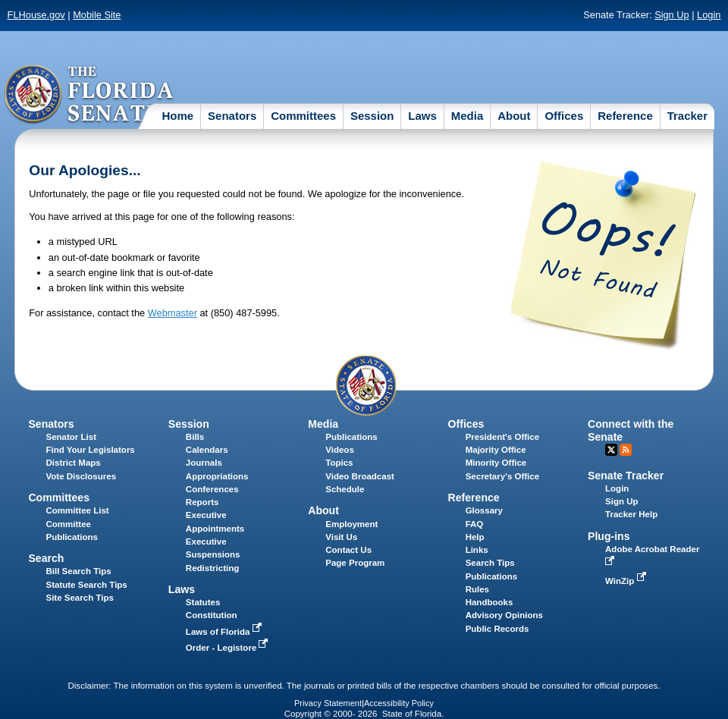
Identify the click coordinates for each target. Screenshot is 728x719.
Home (177, 116)
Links (477, 550)
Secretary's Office (502, 476)
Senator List (71, 437)
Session (372, 116)
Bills (195, 437)
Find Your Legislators (90, 450)
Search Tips (490, 563)
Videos (340, 450)
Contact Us (348, 550)
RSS (626, 450)
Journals (204, 463)
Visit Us (341, 537)
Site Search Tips (79, 598)
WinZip (627, 581)
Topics (339, 463)
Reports (202, 502)
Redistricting (212, 568)
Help (475, 537)
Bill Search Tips (78, 571)
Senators (232, 116)
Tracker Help (631, 514)
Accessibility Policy (399, 703)
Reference (625, 116)
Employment (351, 524)
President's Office (502, 437)
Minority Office (496, 463)
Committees (303, 116)
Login (709, 15)
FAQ (475, 524)
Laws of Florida (225, 632)
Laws (422, 116)
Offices (564, 116)
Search (46, 558)
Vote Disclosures (81, 476)
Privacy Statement (328, 703)
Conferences (212, 489)
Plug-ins (609, 536)
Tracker (687, 116)
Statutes (203, 602)
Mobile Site (97, 15)
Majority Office (496, 450)
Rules (477, 589)
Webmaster (173, 313)
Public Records (497, 629)
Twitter (611, 450)
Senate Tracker (626, 476)
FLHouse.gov (36, 15)
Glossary (484, 510)
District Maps (73, 463)
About (514, 116)
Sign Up (672, 15)
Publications (351, 437)
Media (468, 116)
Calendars (207, 450)
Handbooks (490, 602)
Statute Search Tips (86, 585)
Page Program (355, 563)
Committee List (77, 510)
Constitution (212, 615)
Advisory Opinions (504, 615)
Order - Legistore (229, 648)
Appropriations (217, 476)
